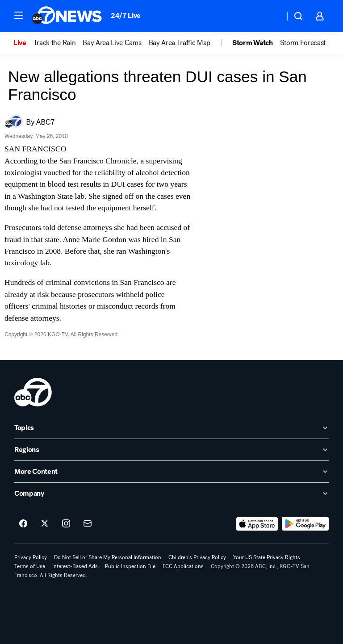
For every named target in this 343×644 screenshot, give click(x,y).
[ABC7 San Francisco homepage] (67, 16)
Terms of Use (30, 566)
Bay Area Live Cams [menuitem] (112, 43)
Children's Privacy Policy (197, 557)
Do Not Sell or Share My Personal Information (108, 557)
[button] (19, 15)
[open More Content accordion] (171, 472)
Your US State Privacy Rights (267, 557)
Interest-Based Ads (75, 566)
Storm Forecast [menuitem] (303, 43)
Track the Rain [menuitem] (55, 43)
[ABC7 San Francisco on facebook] (23, 524)
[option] (23, 43)
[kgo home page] (33, 392)
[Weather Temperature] (271, 16)
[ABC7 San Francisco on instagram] (66, 524)
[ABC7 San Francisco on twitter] (45, 524)
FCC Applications (183, 566)
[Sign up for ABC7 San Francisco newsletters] (88, 524)
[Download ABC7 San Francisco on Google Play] (305, 524)
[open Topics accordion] (171, 428)
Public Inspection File (130, 566)
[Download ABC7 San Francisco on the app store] (257, 524)
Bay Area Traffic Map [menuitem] (180, 43)
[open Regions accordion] (171, 450)
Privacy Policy (31, 557)
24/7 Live (126, 15)
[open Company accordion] (171, 493)
